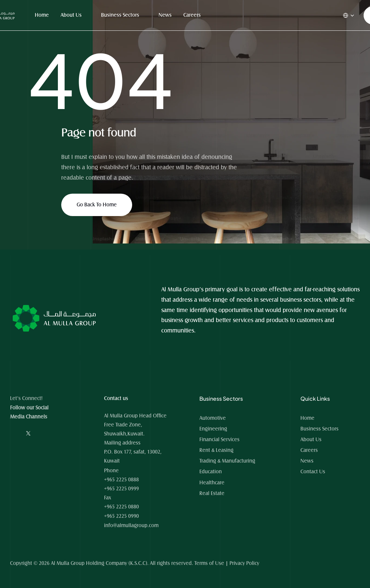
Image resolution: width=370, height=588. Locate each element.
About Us (71, 15)
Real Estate (212, 493)
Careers (192, 15)
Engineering (213, 429)
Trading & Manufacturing (227, 461)
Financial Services (219, 439)
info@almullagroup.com (131, 525)
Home (42, 15)
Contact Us (313, 472)
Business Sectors (120, 15)
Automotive (213, 418)
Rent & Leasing (216, 450)
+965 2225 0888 (121, 480)
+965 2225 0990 (121, 516)
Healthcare (212, 483)
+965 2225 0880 (121, 507)
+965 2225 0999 (121, 489)
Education (211, 472)
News (165, 15)
